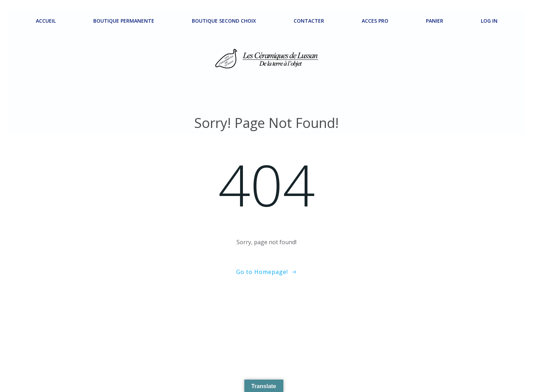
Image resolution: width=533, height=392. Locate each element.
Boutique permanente (124, 21)
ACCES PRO (375, 21)
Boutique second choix (224, 21)
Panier (435, 21)
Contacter (309, 21)
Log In (489, 21)
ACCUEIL (46, 21)
